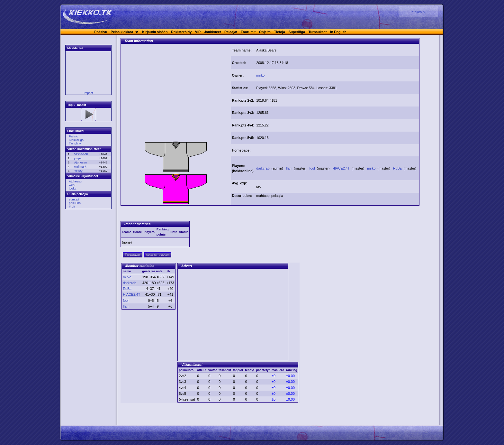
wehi (72, 185)
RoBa (398, 168)
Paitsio (73, 136)
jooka (72, 188)
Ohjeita (265, 32)
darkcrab (263, 168)
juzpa (78, 158)
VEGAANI (81, 154)
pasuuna (75, 203)
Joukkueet (213, 32)
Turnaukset (318, 32)
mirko (260, 75)
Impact (89, 93)
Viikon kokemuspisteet (84, 149)
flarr (289, 168)
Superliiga (297, 32)
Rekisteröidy (181, 32)
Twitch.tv (75, 143)
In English (338, 32)
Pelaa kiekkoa (122, 32)
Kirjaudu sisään (155, 32)
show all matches (158, 255)
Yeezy (78, 171)
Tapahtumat (133, 255)
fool (312, 168)
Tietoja (280, 32)
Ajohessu (81, 162)
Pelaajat (231, 32)
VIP (198, 32)
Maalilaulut (75, 48)
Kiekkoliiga (76, 140)
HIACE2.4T (342, 168)
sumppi (74, 199)
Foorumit (248, 32)
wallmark (80, 167)
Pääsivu (101, 32)
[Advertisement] (176, 94)
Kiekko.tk (418, 12)
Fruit (72, 206)
